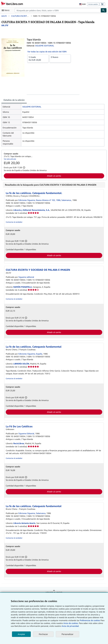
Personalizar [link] (67, 634)
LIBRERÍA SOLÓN (21, 364)
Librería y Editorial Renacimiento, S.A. (32, 210)
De (38, 58)
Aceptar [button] (21, 634)
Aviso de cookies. (71, 623)
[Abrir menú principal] (6, 10)
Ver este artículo (10, 159)
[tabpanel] (53, 125)
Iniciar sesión (93, 4)
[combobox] (58, 10)
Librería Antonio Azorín (24, 523)
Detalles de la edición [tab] (14, 100)
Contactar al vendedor (14, 222)
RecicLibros (19, 443)
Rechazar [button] (43, 634)
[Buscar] (104, 10)
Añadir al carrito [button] (54, 176)
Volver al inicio (54, 592)
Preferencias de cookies (90, 620)
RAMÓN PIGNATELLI (23, 287)
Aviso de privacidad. (70, 626)
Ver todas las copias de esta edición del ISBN (47, 52)
